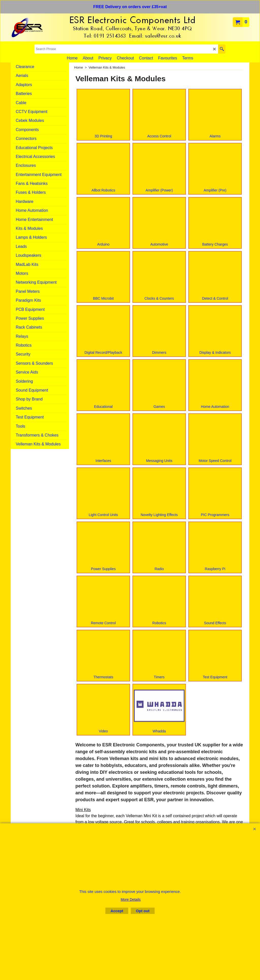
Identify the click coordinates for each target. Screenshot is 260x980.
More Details (131, 899)
